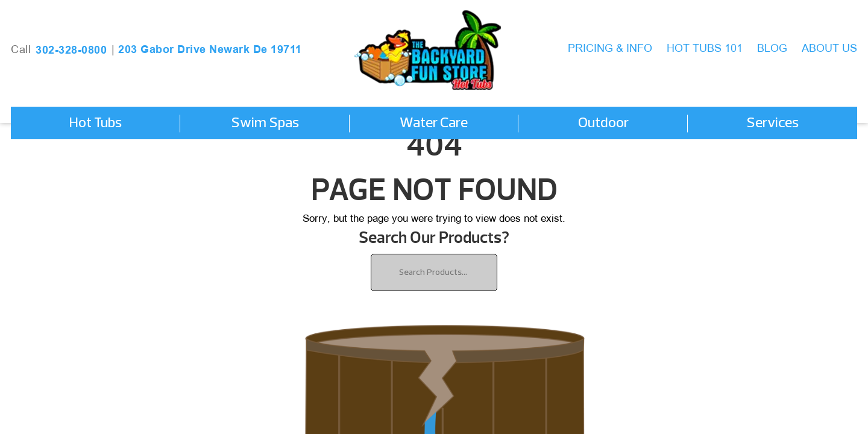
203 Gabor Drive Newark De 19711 (210, 49)
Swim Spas (265, 124)
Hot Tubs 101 (705, 49)
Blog (772, 49)
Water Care (434, 124)
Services (772, 124)
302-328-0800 (71, 50)
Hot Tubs (95, 124)
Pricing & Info (610, 49)
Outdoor (603, 124)
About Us (829, 49)
